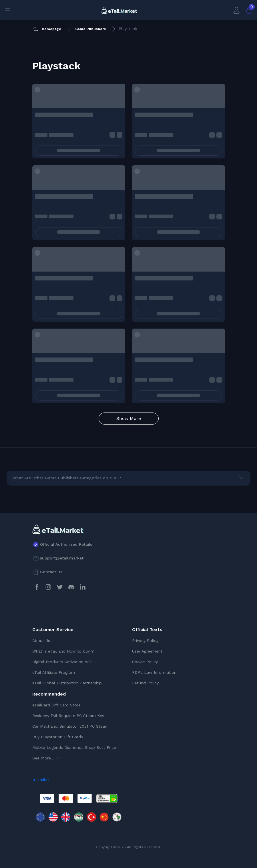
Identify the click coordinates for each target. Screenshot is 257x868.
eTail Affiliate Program (54, 672)
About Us (41, 641)
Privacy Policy (145, 641)
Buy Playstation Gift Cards (58, 737)
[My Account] (236, 10)
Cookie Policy (145, 662)
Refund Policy (145, 683)
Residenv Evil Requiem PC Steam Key (68, 716)
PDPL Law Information (154, 672)
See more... (47, 758)
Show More (129, 418)
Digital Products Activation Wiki (62, 662)
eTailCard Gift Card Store (56, 705)
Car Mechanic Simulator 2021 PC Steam (70, 726)
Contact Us (51, 572)
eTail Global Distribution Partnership (67, 683)
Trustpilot (41, 780)
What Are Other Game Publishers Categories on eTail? (67, 478)
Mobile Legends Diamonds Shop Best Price (74, 747)
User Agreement (147, 651)
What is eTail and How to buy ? (63, 651)
